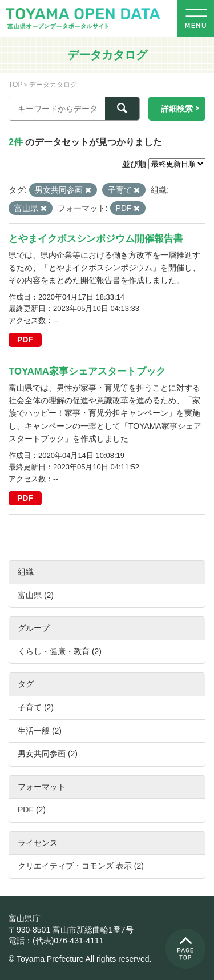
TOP (15, 85)
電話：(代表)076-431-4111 (56, 941)
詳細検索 (177, 109)
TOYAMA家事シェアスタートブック (87, 371)
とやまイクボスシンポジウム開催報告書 (96, 239)
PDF (25, 340)
